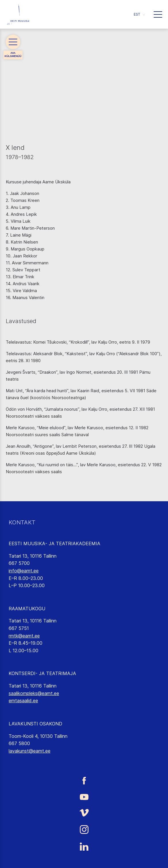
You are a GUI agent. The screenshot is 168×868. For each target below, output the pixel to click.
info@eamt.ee (24, 571)
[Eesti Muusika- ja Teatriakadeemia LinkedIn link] (84, 847)
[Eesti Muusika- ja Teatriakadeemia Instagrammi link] (84, 830)
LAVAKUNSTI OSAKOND (35, 724)
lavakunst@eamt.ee (30, 751)
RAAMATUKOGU (27, 609)
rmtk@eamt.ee (24, 636)
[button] (139, 14)
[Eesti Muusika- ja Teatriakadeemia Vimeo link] (84, 813)
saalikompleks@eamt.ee (34, 693)
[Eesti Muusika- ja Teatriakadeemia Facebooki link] (84, 781)
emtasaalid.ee (23, 701)
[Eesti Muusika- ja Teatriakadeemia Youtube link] (84, 797)
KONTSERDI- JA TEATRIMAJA (42, 673)
